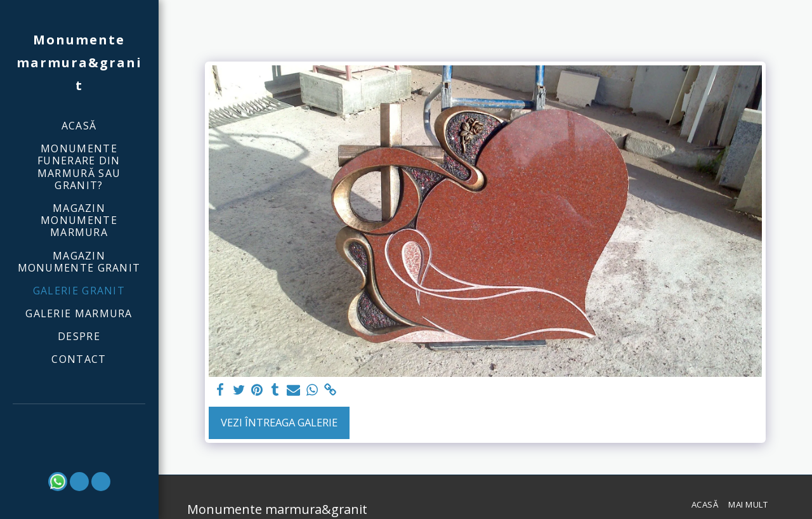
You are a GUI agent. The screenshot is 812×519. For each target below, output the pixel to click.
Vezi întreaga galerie (279, 422)
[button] (79, 422)
